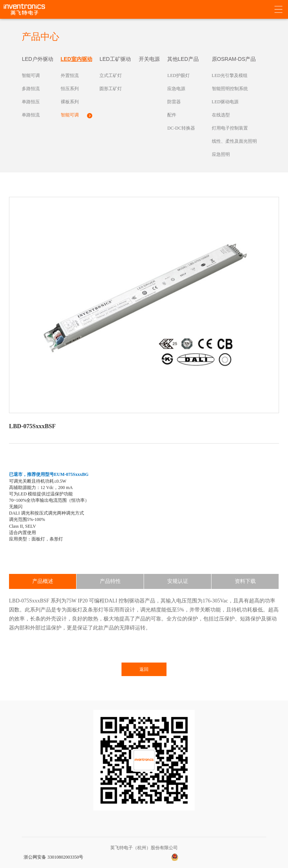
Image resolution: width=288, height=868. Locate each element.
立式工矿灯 (111, 75)
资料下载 (245, 581)
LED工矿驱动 (115, 59)
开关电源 (149, 59)
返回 (144, 669)
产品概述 (43, 581)
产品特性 (110, 581)
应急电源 (176, 89)
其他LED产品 (183, 59)
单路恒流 (31, 115)
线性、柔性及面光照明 (234, 141)
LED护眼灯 (178, 75)
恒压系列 (70, 89)
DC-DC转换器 (181, 128)
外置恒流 (70, 75)
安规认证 (178, 581)
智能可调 (31, 75)
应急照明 (221, 154)
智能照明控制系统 (230, 89)
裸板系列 (70, 102)
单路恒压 (31, 102)
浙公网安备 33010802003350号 (53, 857)
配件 (172, 115)
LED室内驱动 (76, 59)
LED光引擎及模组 (230, 75)
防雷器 (174, 102)
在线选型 (221, 115)
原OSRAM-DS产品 (234, 59)
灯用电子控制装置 (230, 128)
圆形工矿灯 (111, 89)
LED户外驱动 (37, 59)
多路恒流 (31, 89)
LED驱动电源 (225, 102)
